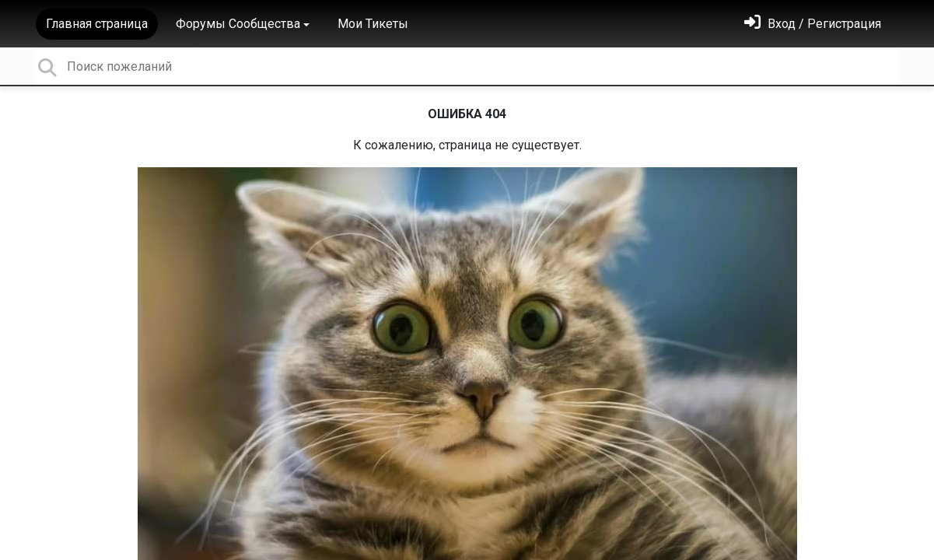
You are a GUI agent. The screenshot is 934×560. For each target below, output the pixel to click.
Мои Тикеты (373, 24)
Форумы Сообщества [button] (238, 24)
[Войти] (813, 24)
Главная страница (97, 24)
